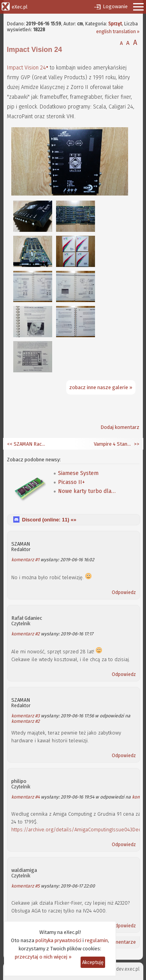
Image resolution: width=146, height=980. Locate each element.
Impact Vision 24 (26, 68)
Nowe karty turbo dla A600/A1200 (87, 491)
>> (136, 444)
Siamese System (78, 473)
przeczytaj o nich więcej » (43, 957)
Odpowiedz (124, 592)
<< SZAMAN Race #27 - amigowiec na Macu (26, 444)
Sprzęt (115, 24)
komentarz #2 (26, 634)
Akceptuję (93, 962)
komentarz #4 (26, 797)
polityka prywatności (58, 940)
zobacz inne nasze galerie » (101, 387)
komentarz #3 (26, 716)
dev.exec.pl (128, 969)
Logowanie (115, 6)
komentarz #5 (26, 886)
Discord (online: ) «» (49, 520)
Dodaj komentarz (120, 427)
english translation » (118, 32)
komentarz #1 (25, 560)
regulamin (96, 940)
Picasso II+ (71, 482)
